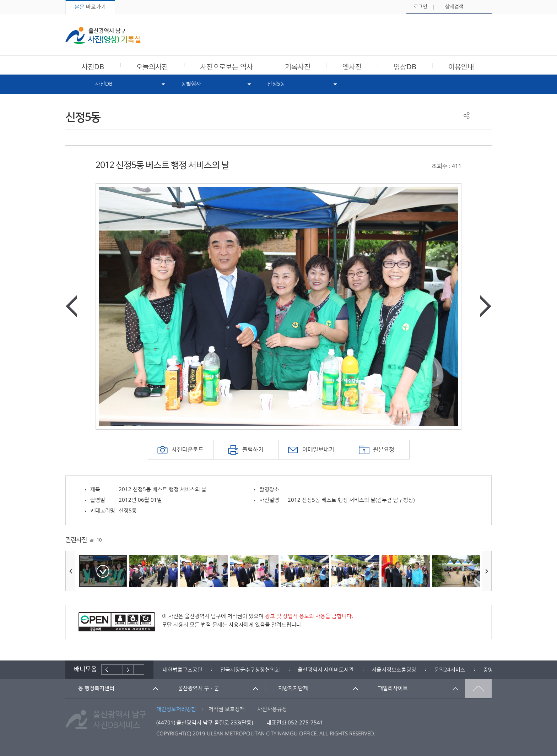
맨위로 (478, 689)
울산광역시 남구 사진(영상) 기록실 (103, 35)
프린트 (483, 116)
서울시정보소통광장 (394, 670)
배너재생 (118, 670)
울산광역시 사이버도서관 (326, 670)
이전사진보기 (71, 306)
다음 (128, 670)
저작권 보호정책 (227, 709)
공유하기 (467, 116)
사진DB (104, 84)
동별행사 (191, 84)
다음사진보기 (486, 306)
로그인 (420, 7)
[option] (278, 306)
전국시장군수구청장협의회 (250, 670)
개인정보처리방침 (176, 709)
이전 (107, 670)
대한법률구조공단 (183, 670)
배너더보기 (139, 670)
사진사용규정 (272, 709)
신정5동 (276, 84)
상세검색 (454, 7)
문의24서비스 (450, 670)
